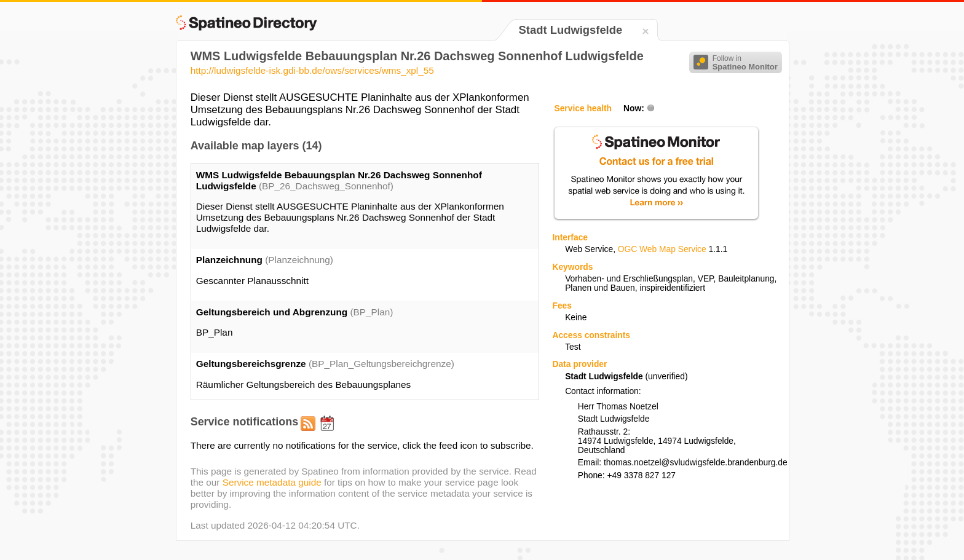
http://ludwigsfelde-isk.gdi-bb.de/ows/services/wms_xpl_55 (312, 70)
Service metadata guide (272, 482)
